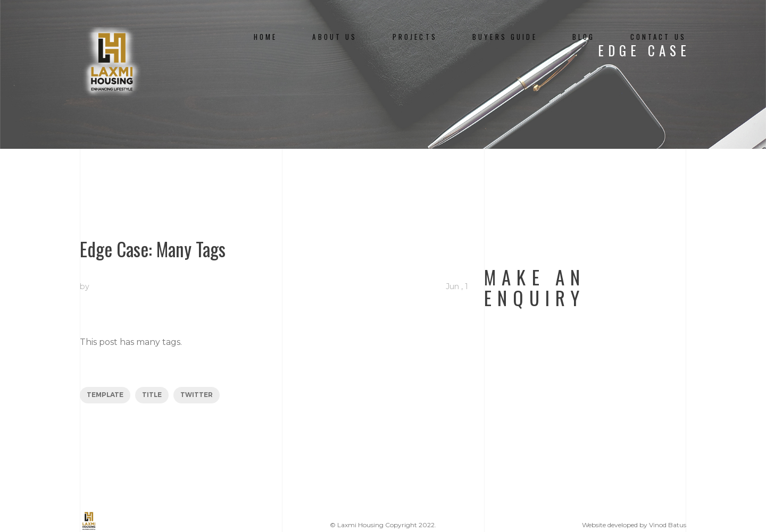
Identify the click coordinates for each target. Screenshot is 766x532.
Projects (415, 37)
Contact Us (658, 37)
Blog (584, 37)
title (152, 395)
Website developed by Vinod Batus (634, 525)
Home (266, 37)
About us (335, 37)
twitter (197, 395)
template (105, 395)
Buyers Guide (505, 37)
